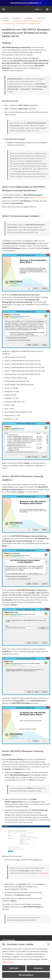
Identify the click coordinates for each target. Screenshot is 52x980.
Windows (5, 21)
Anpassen (38, 968)
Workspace (17, 18)
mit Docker (38, 81)
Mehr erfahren (8, 962)
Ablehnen (14, 968)
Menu (37, 9)
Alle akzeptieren (26, 975)
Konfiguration (43, 873)
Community (41, 18)
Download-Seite (40, 197)
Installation (29, 18)
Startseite (5, 18)
